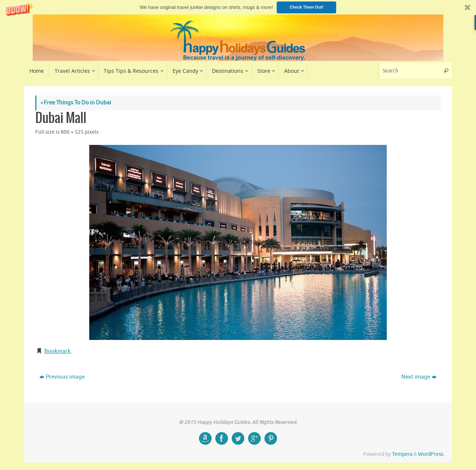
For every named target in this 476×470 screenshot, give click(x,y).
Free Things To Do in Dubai (76, 103)
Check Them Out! (307, 7)
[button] (238, 7)
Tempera (402, 454)
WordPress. (431, 454)
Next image (419, 377)
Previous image (62, 377)
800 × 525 (72, 132)
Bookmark (57, 351)
